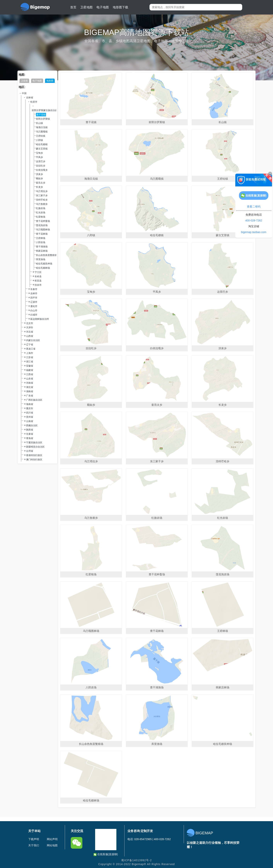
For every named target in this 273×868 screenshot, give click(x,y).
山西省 (30, 336)
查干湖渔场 (42, 247)
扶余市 (38, 285)
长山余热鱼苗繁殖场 (46, 255)
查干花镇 (41, 115)
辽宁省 (30, 345)
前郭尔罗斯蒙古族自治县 (44, 110)
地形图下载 (120, 7)
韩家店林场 (42, 251)
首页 (73, 7)
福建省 (30, 370)
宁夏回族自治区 (34, 443)
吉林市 (34, 293)
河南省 (30, 383)
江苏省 (30, 357)
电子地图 (103, 7)
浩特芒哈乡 (42, 200)
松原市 (34, 102)
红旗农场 (41, 208)
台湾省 (30, 451)
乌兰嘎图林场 (43, 230)
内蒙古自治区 (33, 340)
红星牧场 (41, 217)
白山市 (34, 310)
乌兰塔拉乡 (42, 191)
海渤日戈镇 (42, 127)
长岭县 (38, 276)
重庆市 (30, 408)
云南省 (30, 421)
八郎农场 (41, 242)
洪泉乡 (39, 174)
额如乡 (39, 178)
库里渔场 (41, 259)
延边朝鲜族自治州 (40, 319)
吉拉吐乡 (41, 166)
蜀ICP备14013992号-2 (136, 860)
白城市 (34, 315)
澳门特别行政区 (34, 460)
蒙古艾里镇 (42, 149)
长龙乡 (39, 187)
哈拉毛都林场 (43, 268)
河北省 (30, 332)
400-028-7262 (254, 220)
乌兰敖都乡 (42, 204)
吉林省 (30, 98)
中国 (24, 93)
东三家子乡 (42, 196)
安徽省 (30, 366)
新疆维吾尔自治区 (35, 447)
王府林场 (41, 238)
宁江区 (38, 272)
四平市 (34, 298)
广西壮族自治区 (34, 400)
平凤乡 (39, 157)
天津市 (30, 328)
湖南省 (30, 391)
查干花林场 (42, 234)
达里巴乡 (41, 161)
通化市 (34, 306)
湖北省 (30, 387)
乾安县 (38, 281)
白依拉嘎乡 (42, 170)
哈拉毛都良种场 (44, 264)
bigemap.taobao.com (254, 232)
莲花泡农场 (42, 225)
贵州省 (30, 417)
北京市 (30, 323)
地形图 (50, 81)
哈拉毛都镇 (42, 144)
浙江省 (30, 362)
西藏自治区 (32, 425)
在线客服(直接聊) (106, 854)
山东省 (30, 379)
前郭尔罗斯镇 (43, 119)
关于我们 (34, 845)
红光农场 (41, 213)
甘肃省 (30, 434)
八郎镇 (39, 140)
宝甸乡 (39, 153)
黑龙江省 (31, 349)
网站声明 (52, 839)
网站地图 (52, 845)
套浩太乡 (41, 183)
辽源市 (34, 302)
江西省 (30, 374)
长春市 (34, 289)
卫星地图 (86, 7)
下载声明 (34, 839)
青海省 (30, 438)
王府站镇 (41, 136)
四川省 (30, 413)
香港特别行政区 (34, 455)
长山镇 (39, 123)
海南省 (30, 404)
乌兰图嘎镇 (42, 132)
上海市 (30, 353)
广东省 (30, 396)
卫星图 (24, 81)
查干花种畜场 (43, 221)
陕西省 (30, 430)
